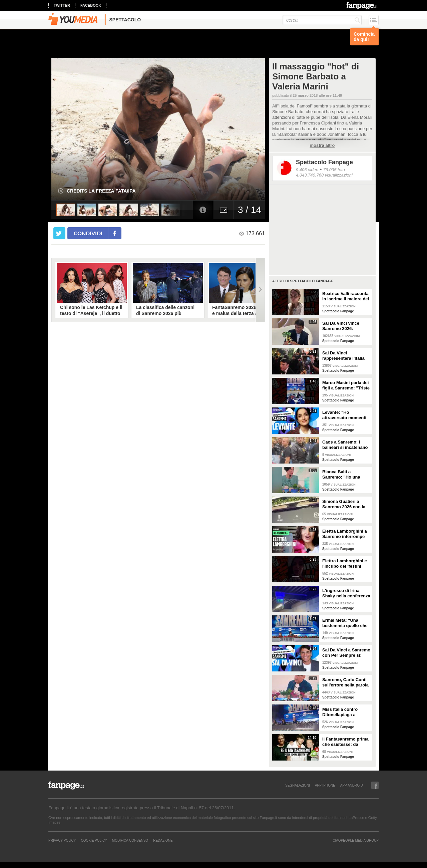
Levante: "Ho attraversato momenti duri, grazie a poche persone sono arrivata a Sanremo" (345, 415)
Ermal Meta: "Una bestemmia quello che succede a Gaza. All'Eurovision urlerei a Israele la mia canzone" (346, 623)
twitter (62, 5)
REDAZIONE (163, 840)
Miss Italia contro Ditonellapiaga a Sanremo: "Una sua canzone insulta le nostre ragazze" (342, 712)
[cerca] (322, 20)
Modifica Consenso (130, 840)
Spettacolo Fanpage (324, 162)
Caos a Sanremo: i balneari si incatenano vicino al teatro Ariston (346, 445)
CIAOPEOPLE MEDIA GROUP (356, 840)
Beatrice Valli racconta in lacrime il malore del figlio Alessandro (346, 296)
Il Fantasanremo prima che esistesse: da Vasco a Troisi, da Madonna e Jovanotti (345, 742)
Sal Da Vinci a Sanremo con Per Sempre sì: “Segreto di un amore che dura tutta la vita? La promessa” (346, 653)
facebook (91, 5)
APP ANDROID (352, 785)
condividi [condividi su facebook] (88, 233)
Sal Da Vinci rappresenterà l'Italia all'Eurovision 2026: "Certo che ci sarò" (343, 356)
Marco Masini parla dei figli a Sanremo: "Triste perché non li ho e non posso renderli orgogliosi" (346, 385)
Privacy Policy (62, 840)
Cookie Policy (94, 840)
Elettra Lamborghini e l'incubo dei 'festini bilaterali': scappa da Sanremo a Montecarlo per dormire (345, 564)
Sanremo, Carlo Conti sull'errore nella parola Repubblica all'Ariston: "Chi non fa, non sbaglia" (346, 682)
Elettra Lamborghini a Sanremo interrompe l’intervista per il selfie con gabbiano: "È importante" (345, 534)
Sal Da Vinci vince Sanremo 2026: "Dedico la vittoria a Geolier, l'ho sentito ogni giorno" (343, 326)
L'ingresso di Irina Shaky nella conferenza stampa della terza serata (346, 593)
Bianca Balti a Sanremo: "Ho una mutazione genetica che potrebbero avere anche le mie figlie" (344, 475)
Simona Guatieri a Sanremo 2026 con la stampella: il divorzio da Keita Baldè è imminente (344, 504)
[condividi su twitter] (59, 233)
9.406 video (307, 170)
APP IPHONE (325, 785)
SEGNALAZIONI (298, 785)
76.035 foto (334, 170)
